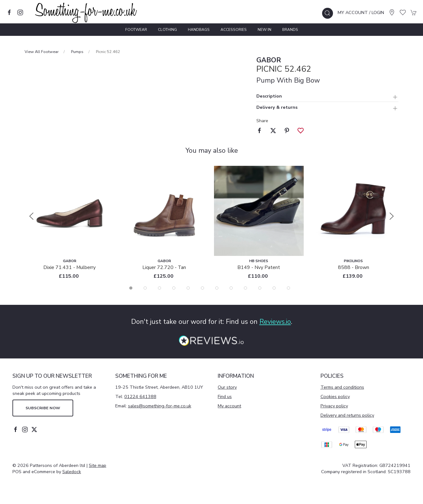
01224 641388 (140, 396)
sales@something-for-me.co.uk (160, 406)
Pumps (77, 52)
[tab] (131, 288)
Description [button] (269, 96)
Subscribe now (43, 408)
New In (264, 30)
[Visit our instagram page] (20, 12)
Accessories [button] (234, 30)
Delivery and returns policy (347, 415)
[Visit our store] (392, 12)
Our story (227, 387)
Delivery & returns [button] (277, 108)
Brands (290, 30)
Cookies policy (335, 396)
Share (262, 121)
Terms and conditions (342, 387)
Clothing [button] (167, 30)
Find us (225, 396)
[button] (328, 13)
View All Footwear (42, 52)
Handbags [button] (199, 30)
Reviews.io (275, 322)
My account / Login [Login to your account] (361, 12)
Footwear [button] (136, 30)
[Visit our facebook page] (9, 12)
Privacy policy (334, 406)
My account (229, 406)
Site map (97, 465)
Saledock (72, 472)
